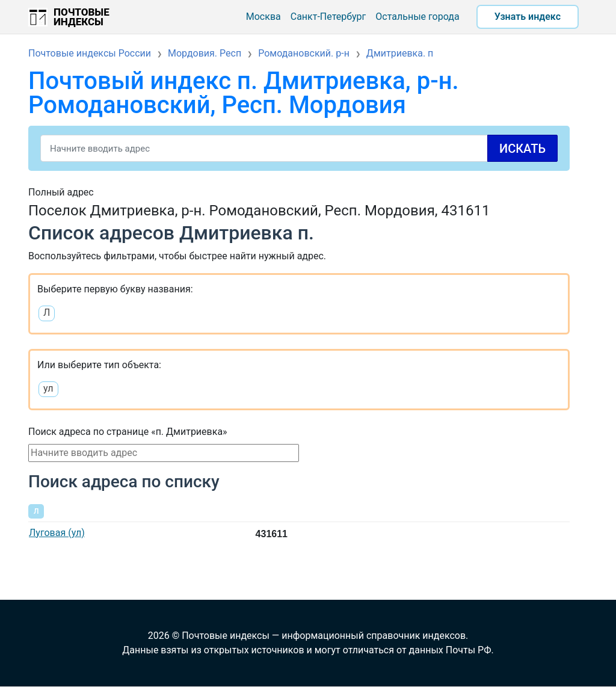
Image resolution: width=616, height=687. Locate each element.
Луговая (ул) (57, 533)
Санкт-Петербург (328, 17)
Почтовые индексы (82, 17)
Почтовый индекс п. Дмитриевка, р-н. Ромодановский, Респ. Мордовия (244, 93)
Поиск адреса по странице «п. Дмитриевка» (128, 432)
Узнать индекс (528, 17)
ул (48, 388)
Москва (263, 17)
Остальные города (417, 17)
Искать (522, 149)
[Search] (299, 148)
